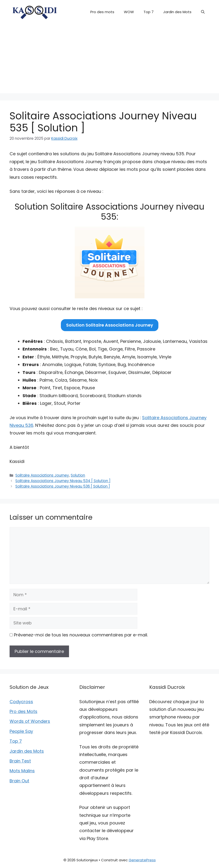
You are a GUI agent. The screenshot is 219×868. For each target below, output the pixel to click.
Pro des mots (102, 12)
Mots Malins (22, 771)
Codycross (21, 702)
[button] (203, 12)
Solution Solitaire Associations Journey (110, 325)
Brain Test (20, 761)
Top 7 (149, 12)
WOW (129, 12)
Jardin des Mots (177, 12)
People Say (21, 731)
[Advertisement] (109, 60)
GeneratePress (142, 860)
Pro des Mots (23, 711)
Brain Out (19, 781)
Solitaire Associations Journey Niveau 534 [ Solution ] (63, 481)
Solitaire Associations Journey (42, 475)
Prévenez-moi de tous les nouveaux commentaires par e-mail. (81, 635)
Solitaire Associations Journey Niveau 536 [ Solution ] (63, 486)
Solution (78, 475)
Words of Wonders (30, 721)
